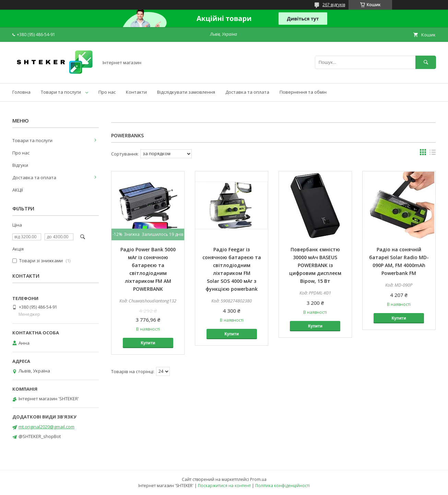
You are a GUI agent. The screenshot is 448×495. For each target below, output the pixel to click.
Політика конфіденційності (282, 486)
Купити (148, 343)
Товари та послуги (61, 92)
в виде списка (433, 154)
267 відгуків (334, 5)
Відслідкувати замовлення (186, 92)
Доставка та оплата (247, 92)
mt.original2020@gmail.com (46, 427)
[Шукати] (426, 62)
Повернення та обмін (303, 92)
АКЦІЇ (18, 190)
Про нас (107, 92)
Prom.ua (258, 479)
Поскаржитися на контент (224, 486)
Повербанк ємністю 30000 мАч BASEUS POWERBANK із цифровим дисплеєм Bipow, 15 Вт (315, 265)
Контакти (136, 92)
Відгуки (20, 165)
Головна (21, 92)
